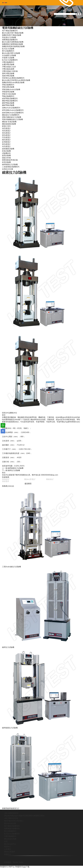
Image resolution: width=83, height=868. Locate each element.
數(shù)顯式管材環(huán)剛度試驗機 (16, 80)
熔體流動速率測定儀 (10, 160)
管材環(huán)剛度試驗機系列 (13, 78)
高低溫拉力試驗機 (9, 37)
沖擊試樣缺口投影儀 (10, 71)
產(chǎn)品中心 (10, 844)
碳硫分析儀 (6, 158)
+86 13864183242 (11, 818)
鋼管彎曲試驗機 (8, 103)
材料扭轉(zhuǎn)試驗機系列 (13, 110)
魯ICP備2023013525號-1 (14, 821)
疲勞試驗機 (6, 155)
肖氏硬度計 (6, 146)
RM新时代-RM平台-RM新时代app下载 (15, 867)
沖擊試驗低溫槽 (8, 69)
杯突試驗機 (6, 162)
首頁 (6, 841)
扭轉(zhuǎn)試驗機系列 (11, 108)
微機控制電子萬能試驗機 (12, 35)
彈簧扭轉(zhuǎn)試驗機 (11, 89)
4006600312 (59, 10)
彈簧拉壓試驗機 (8, 87)
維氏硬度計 (6, 140)
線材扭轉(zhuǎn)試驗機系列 (13, 113)
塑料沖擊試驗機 (8, 73)
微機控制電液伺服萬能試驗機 (13, 46)
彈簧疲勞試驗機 (8, 92)
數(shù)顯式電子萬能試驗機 (13, 33)
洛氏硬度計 (6, 128)
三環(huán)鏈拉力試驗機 (11, 567)
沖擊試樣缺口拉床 (9, 67)
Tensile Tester (18, 862)
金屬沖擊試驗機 (8, 64)
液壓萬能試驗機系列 (10, 40)
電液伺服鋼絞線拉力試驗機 (18, 28)
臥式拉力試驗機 (8, 49)
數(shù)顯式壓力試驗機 (11, 53)
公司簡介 (8, 849)
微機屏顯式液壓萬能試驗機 (12, 44)
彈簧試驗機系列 (8, 85)
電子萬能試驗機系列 (10, 31)
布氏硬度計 (6, 131)
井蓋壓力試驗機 (8, 58)
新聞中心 (8, 854)
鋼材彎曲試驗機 (8, 105)
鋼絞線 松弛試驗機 (9, 122)
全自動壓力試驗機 (9, 55)
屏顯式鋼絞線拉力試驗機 (12, 117)
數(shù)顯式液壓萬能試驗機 (13, 42)
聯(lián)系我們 (10, 852)
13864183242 (59, 12)
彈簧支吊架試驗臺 (9, 94)
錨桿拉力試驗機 (14, 470)
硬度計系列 (6, 126)
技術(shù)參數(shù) (9, 413)
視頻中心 (8, 847)
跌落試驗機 (6, 151)
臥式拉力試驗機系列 (10, 60)
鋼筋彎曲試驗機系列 (10, 101)
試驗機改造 (6, 153)
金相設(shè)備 (7, 169)
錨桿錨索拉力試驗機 (10, 164)
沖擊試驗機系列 (8, 62)
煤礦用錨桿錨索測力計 (11, 808)
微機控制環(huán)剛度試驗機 (13, 82)
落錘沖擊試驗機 (8, 76)
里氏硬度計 (6, 133)
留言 (4, 415)
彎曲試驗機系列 (8, 96)
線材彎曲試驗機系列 (10, 98)
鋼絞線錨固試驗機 (9, 124)
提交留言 (28, 484)
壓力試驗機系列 (8, 51)
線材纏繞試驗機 (8, 149)
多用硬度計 (6, 142)
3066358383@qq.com (49, 475)
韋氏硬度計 (6, 144)
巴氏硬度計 (6, 137)
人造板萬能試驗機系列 (11, 167)
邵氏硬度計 (6, 135)
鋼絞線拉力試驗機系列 (11, 115)
